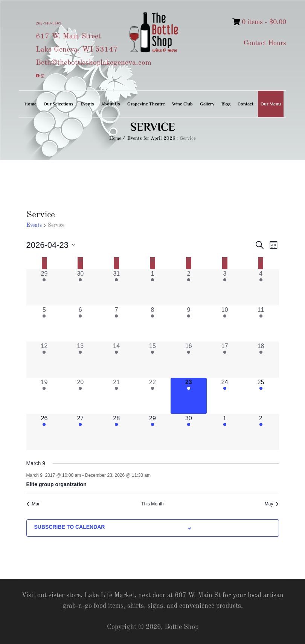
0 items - (259, 22)
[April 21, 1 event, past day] (116, 396)
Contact (246, 104)
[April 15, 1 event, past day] (152, 360)
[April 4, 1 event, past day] (261, 287)
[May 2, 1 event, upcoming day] (261, 432)
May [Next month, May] (272, 504)
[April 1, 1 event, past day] (152, 287)
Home (30, 104)
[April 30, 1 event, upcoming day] (189, 432)
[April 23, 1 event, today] (189, 396)
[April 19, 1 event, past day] (44, 396)
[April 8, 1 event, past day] (152, 324)
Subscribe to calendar (70, 527)
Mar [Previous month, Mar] (33, 504)
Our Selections (59, 104)
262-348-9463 (49, 23)
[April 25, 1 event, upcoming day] (261, 396)
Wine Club (182, 104)
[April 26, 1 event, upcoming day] (44, 432)
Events (87, 104)
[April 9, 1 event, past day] (189, 324)
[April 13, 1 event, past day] (80, 360)
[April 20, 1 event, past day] (80, 396)
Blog (226, 104)
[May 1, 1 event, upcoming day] (225, 432)
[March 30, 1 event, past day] (80, 287)
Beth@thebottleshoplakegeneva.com (94, 63)
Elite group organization (56, 484)
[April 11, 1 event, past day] (261, 324)
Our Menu (271, 104)
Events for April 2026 (151, 138)
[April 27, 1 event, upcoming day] (80, 432)
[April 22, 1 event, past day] (152, 396)
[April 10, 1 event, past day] (225, 324)
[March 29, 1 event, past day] (44, 287)
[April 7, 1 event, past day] (116, 324)
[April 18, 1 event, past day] (261, 360)
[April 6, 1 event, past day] (80, 324)
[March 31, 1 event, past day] (116, 287)
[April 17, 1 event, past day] (225, 360)
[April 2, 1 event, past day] (189, 287)
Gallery (207, 104)
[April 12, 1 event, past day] (44, 360)
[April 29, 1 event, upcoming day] (152, 432)
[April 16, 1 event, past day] (189, 360)
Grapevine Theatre (146, 104)
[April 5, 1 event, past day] (44, 324)
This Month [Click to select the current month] (152, 504)
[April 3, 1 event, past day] (225, 287)
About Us (111, 104)
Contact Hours (265, 43)
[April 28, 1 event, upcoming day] (116, 432)
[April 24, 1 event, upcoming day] (225, 396)
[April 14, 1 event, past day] (116, 360)
